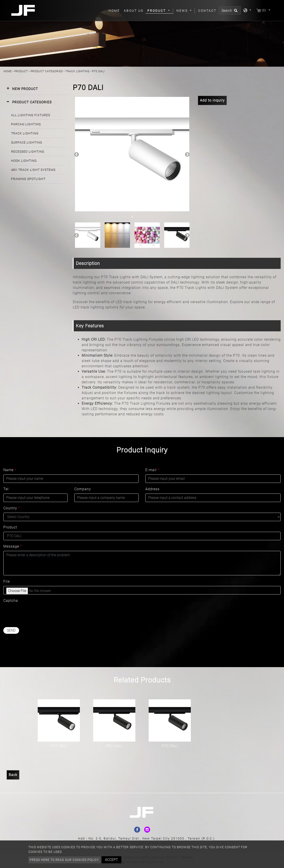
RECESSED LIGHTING (28, 152)
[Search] (230, 10)
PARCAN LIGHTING (26, 124)
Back (13, 775)
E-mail (152, 470)
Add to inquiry (212, 100)
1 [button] (119, 217)
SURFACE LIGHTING (27, 142)
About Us (134, 11)
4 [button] (139, 217)
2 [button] (125, 217)
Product (21, 71)
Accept (111, 860)
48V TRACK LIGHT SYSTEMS (33, 170)
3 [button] (132, 217)
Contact (207, 11)
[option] (132, 154)
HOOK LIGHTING (24, 161)
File (7, 581)
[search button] (235, 12)
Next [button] (187, 154)
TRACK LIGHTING (77, 71)
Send (11, 630)
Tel (6, 489)
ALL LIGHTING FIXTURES (31, 115)
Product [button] (157, 11)
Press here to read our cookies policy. (65, 860)
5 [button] (145, 217)
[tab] (38, 89)
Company (83, 489)
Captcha (11, 601)
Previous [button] (76, 154)
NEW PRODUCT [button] (25, 89)
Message (13, 546)
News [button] (183, 11)
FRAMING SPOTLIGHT (28, 179)
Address (152, 489)
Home (115, 10)
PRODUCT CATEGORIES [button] (32, 102)
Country (12, 508)
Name (10, 470)
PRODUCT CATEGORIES (47, 71)
